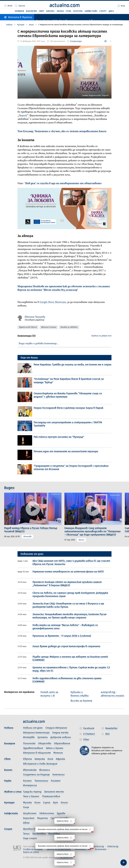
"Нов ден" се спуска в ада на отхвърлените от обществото (63, 183)
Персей (23, 116)
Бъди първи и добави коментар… (39, 344)
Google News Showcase (53, 302)
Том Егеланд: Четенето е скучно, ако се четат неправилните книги (62, 131)
